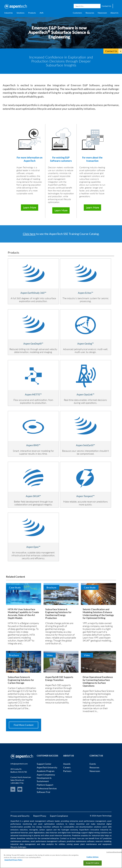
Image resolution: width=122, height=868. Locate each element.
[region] (61, 858)
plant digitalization (37, 832)
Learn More (30, 207)
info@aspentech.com (19, 764)
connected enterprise (50, 838)
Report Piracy (40, 816)
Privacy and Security (20, 816)
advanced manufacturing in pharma (25, 835)
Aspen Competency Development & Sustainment (46, 778)
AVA (42, 13)
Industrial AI (106, 830)
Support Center (44, 764)
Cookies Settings (93, 857)
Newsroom (102, 13)
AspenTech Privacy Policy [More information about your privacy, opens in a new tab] (13, 860)
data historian (51, 832)
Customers (77, 13)
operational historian (19, 832)
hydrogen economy (70, 830)
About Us (114, 13)
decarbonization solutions (90, 827)
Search (98, 6)
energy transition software (48, 827)
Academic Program (46, 771)
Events (93, 764)
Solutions (20, 13)
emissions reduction (19, 830)
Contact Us (106, 6)
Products (32, 13)
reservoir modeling (103, 841)
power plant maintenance (85, 844)
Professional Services (47, 788)
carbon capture (46, 830)
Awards (67, 764)
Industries (9, 13)
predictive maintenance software (80, 841)
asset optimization (46, 824)
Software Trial (43, 792)
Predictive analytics (80, 835)
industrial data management (23, 844)
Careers (67, 767)
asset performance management (92, 821)
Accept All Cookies (93, 863)
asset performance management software (48, 841)
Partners (67, 771)
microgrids (33, 830)
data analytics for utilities (53, 844)
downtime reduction (25, 838)
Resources (90, 13)
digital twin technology (71, 832)
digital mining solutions (98, 832)
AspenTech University (47, 767)
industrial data (98, 835)
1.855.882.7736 (17, 783)
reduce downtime (77, 824)
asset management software (42, 821)
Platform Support (45, 785)
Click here (29, 234)
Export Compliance (59, 816)
